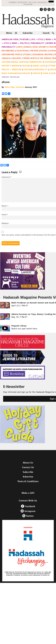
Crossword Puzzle (12, 54)
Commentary (35, 62)
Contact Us (28, 467)
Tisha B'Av (48, 73)
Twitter (28, 516)
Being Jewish (19, 62)
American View (10, 39)
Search (46, 33)
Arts (20, 47)
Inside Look (39, 66)
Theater (34, 51)
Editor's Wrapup (11, 66)
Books (44, 51)
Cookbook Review (42, 54)
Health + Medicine (12, 69)
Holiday (17, 58)
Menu (9, 33)
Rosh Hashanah (10, 73)
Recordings (8, 51)
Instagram (28, 511)
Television (22, 51)
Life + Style (37, 39)
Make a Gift (28, 493)
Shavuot (26, 73)
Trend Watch (30, 58)
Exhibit (43, 47)
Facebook (28, 506)
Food (27, 54)
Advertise (28, 477)
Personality (38, 43)
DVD (35, 47)
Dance (28, 47)
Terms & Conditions (28, 481)
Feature (24, 39)
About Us (28, 463)
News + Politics (20, 43)
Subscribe (28, 33)
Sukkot (37, 73)
